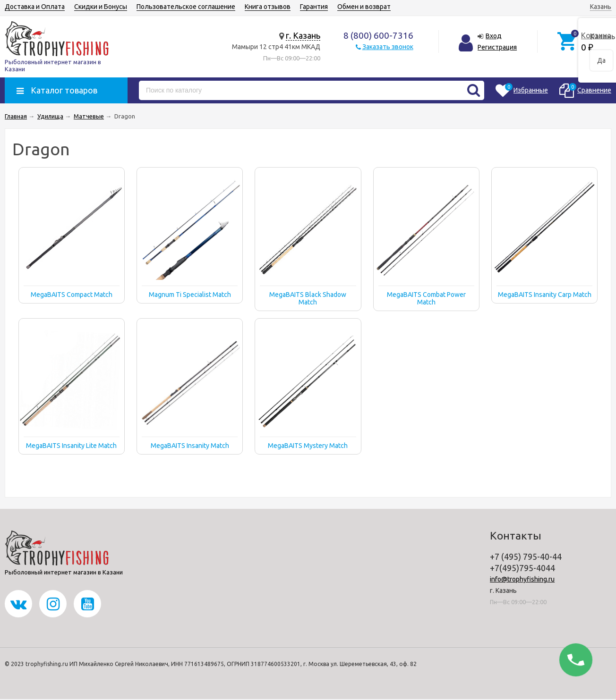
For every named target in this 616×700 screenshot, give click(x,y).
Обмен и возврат (364, 7)
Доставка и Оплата (35, 7)
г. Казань (303, 35)
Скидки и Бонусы (101, 7)
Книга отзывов (268, 7)
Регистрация (497, 47)
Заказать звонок (388, 47)
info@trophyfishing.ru (522, 579)
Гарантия (314, 7)
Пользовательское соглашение (186, 7)
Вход (494, 36)
